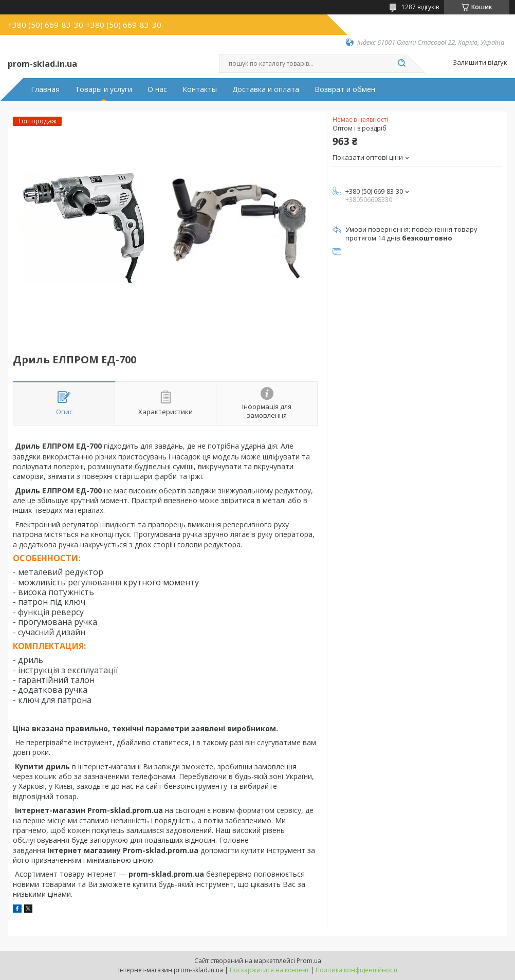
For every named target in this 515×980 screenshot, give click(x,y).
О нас (157, 89)
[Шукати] (401, 64)
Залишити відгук (480, 63)
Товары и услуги (104, 89)
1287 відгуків (420, 7)
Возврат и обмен (345, 89)
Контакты (200, 89)
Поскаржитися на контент (269, 970)
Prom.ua (309, 961)
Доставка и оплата (266, 89)
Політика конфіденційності (356, 970)
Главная (45, 89)
